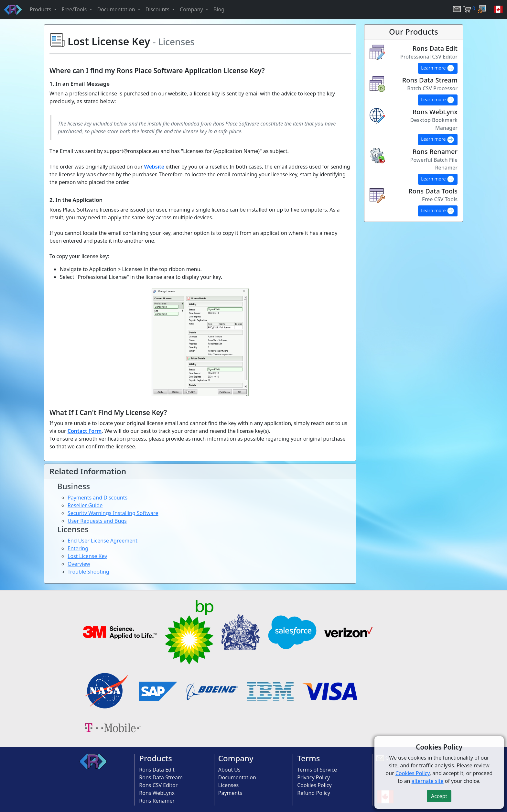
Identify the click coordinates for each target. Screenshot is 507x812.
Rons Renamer (157, 801)
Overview (79, 564)
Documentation (237, 777)
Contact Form (85, 431)
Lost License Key (87, 556)
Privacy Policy (313, 777)
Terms (308, 758)
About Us (229, 770)
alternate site (428, 781)
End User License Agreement (102, 541)
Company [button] (192, 9)
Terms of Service (317, 770)
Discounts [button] (158, 9)
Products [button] (41, 9)
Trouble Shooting (88, 572)
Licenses (228, 785)
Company (236, 758)
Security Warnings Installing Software (113, 513)
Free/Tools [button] (75, 9)
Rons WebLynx (157, 793)
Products (156, 758)
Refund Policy (314, 793)
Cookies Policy (314, 785)
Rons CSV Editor (158, 785)
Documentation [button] (117, 9)
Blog (219, 9)
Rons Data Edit (157, 770)
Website (154, 167)
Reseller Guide (85, 505)
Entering (78, 548)
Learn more (438, 68)
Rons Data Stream (161, 777)
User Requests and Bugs (97, 521)
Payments (230, 793)
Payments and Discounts (97, 498)
